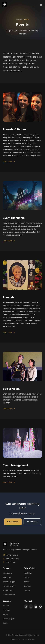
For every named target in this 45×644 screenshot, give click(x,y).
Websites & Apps (9, 582)
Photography (7, 577)
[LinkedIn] (36, 607)
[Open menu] (41, 5)
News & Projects (9, 619)
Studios (5, 614)
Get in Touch (13, 522)
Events (27, 582)
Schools (27, 590)
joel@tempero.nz (10, 555)
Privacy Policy (15, 639)
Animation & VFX (9, 586)
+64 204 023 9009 (11, 559)
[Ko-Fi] (40, 607)
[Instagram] (26, 607)
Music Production (9, 595)
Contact (6, 623)
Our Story (6, 610)
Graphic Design (8, 590)
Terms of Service (29, 639)
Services (19, 20)
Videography (7, 573)
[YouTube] (31, 607)
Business (28, 586)
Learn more (9, 162)
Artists (27, 577)
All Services (32, 522)
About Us (6, 606)
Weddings (28, 573)
